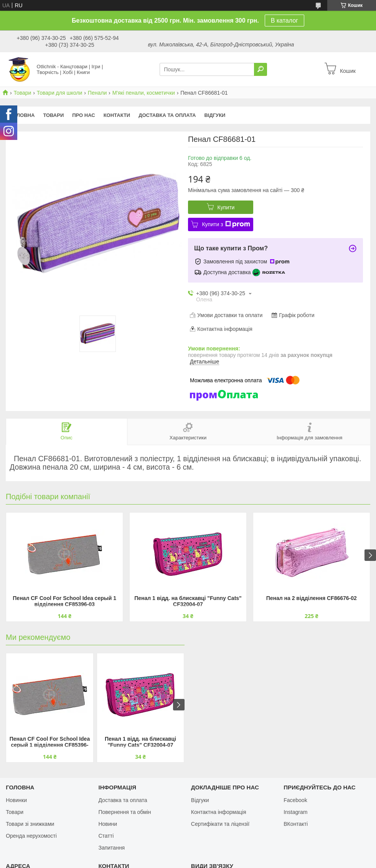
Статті (106, 836)
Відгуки (215, 115)
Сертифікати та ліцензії (220, 824)
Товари (22, 93)
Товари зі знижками (30, 824)
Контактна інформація (219, 812)
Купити (226, 207)
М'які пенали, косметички (144, 93)
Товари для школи (60, 93)
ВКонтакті (296, 824)
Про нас (83, 115)
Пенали (97, 93)
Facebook (295, 800)
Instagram (295, 812)
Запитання (111, 848)
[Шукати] (261, 69)
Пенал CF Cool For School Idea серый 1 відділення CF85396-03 (64, 601)
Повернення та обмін (125, 812)
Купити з (226, 224)
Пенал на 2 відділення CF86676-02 (312, 598)
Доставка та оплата (167, 115)
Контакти (117, 115)
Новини (108, 824)
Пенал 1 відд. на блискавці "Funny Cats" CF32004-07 (188, 601)
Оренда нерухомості (31, 836)
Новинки (16, 800)
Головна (22, 115)
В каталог (284, 21)
